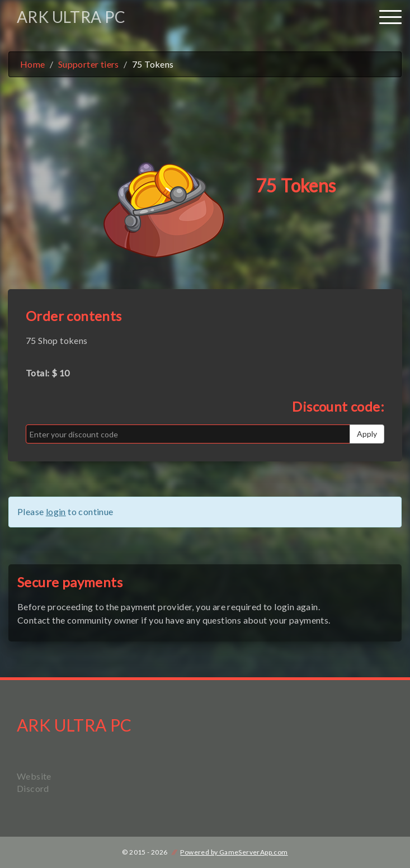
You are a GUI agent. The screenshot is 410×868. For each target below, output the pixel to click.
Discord (33, 788)
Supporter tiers (89, 64)
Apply (367, 434)
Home (33, 64)
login (56, 511)
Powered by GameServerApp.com (234, 852)
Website (34, 776)
